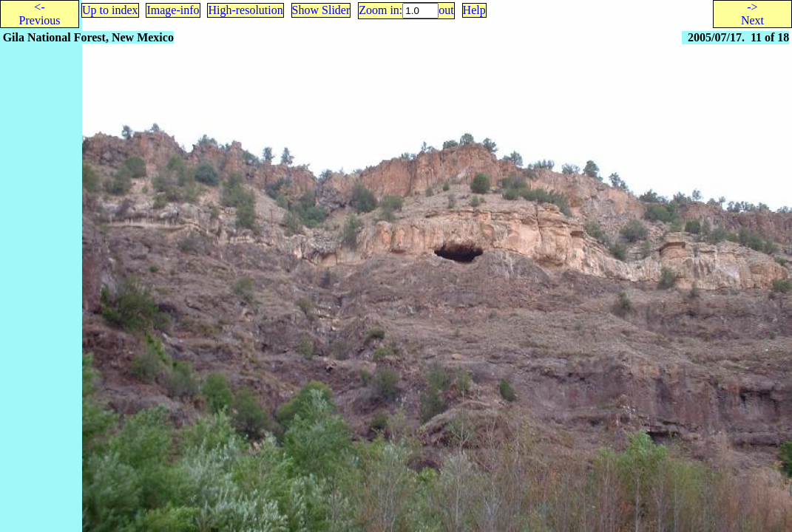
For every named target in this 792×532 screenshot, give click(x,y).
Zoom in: (380, 10)
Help (474, 10)
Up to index (110, 10)
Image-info (173, 10)
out (446, 10)
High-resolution (245, 10)
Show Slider (321, 10)
